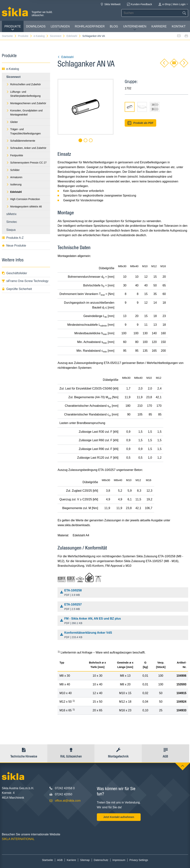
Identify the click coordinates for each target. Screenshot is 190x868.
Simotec (12, 222)
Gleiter (12, 122)
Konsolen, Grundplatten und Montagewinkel (24, 113)
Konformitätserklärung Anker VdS (124, 635)
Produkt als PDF (140, 123)
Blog (114, 26)
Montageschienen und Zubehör (26, 103)
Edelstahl (74, 36)
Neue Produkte (14, 246)
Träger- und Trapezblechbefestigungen (24, 131)
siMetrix (11, 214)
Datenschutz (101, 860)
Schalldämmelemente (21, 141)
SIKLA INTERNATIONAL (18, 839)
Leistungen (60, 28)
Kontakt (179, 26)
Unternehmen (135, 28)
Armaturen (14, 177)
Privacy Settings (139, 860)
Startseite (9, 36)
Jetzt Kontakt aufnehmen (119, 817)
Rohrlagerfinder (90, 26)
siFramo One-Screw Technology (25, 281)
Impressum (119, 860)
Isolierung (14, 184)
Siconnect (58, 36)
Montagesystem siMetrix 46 (24, 207)
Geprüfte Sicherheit (17, 289)
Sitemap (85, 860)
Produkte (13, 28)
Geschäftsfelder (14, 273)
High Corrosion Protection (23, 199)
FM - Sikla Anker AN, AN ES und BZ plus (124, 621)
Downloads (36, 26)
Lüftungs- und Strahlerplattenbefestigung (23, 94)
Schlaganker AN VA (94, 36)
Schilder (13, 170)
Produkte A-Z (13, 238)
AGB (60, 860)
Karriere (159, 26)
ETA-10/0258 (124, 593)
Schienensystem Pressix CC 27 (26, 163)
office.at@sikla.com (68, 801)
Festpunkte (15, 155)
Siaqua (11, 230)
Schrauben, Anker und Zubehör (26, 148)
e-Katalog (41, 36)
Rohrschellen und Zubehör (24, 84)
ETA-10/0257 (124, 607)
